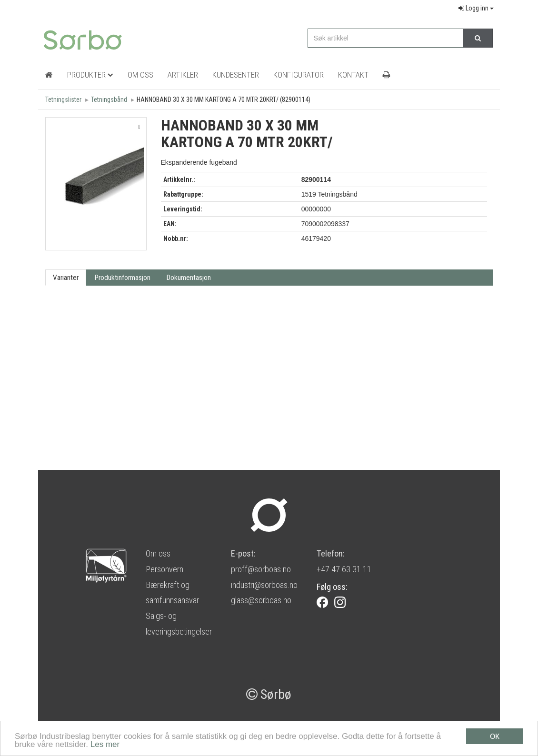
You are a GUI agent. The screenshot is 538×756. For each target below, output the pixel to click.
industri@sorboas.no (264, 585)
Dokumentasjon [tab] (189, 278)
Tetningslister (63, 99)
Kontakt (353, 75)
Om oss (158, 553)
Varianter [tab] (66, 278)
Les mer (105, 745)
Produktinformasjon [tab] (123, 278)
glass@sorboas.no (261, 600)
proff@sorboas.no (261, 569)
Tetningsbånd (109, 99)
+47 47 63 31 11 (344, 569)
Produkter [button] (90, 75)
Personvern (164, 569)
